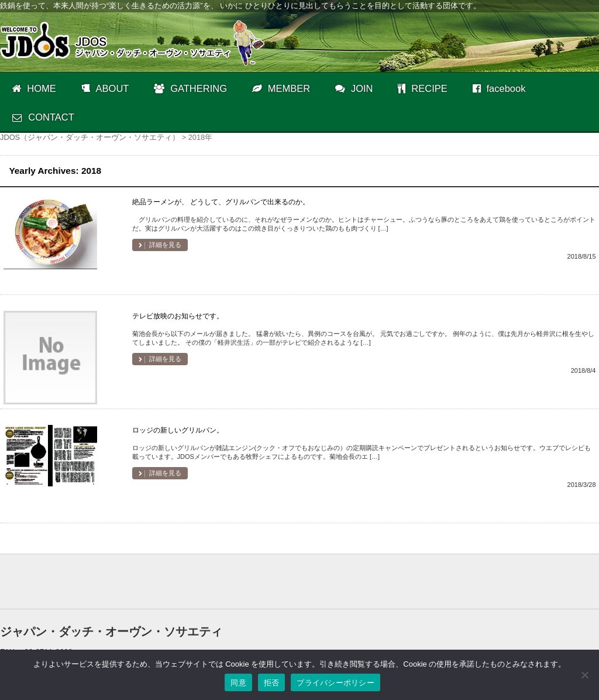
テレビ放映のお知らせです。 (178, 316)
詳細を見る (164, 245)
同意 (238, 683)
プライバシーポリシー (335, 683)
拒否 (272, 683)
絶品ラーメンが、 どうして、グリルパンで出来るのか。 (221, 202)
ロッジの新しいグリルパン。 (178, 430)
